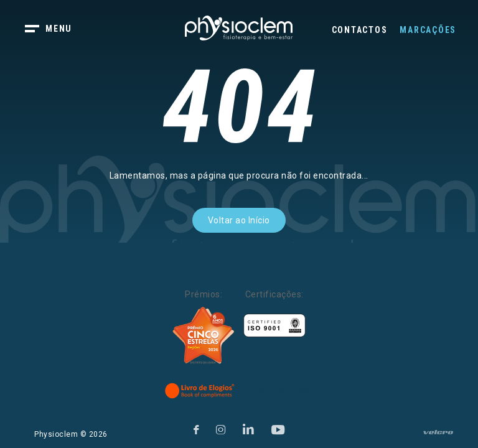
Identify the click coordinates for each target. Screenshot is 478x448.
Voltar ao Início (239, 220)
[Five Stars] (204, 335)
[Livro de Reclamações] (284, 391)
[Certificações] (274, 326)
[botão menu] (56, 30)
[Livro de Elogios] (200, 391)
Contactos (360, 30)
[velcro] (438, 437)
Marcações (428, 30)
